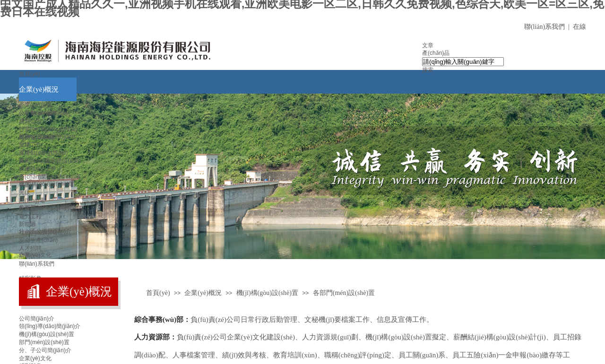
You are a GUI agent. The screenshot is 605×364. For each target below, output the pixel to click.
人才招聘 (30, 248)
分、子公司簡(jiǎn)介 (45, 350)
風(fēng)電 (32, 200)
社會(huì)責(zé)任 (41, 232)
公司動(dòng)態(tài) (43, 113)
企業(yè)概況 (39, 89)
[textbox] (463, 62)
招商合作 (30, 256)
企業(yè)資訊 (35, 105)
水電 (25, 184)
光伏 (25, 192)
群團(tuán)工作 (38, 169)
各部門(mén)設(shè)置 (47, 208)
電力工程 (30, 217)
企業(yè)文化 (35, 358)
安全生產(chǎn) (38, 240)
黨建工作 (30, 145)
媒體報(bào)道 (37, 137)
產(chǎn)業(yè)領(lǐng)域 (50, 177)
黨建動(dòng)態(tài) (43, 153)
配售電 (27, 208)
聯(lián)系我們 (37, 264)
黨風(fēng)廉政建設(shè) (50, 161)
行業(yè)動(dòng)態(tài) (48, 129)
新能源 (27, 224)
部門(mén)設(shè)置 (44, 342)
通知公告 (30, 121)
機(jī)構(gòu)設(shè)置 (47, 184)
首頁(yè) (30, 74)
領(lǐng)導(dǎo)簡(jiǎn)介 (50, 326)
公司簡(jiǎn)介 (37, 319)
